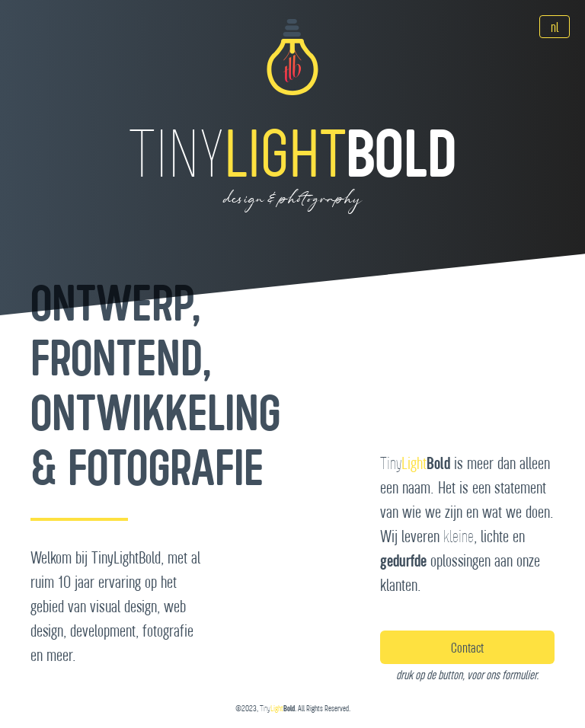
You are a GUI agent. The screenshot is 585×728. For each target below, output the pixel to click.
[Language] (555, 27)
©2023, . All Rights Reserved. (293, 708)
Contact (467, 647)
